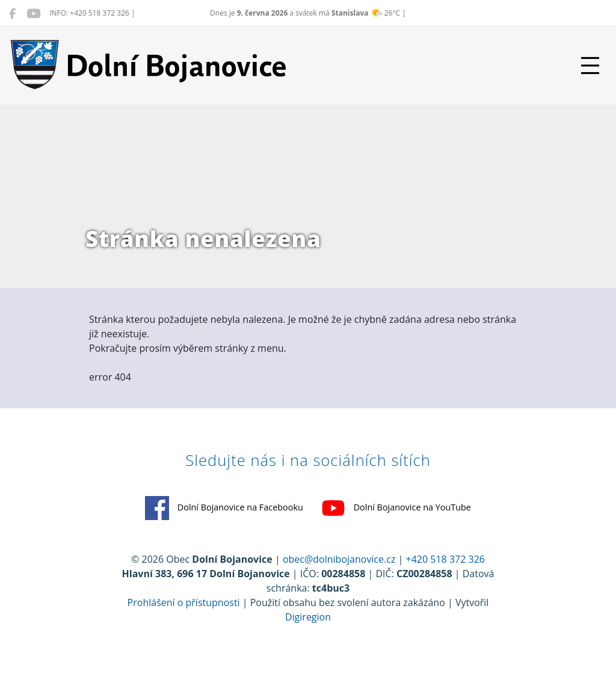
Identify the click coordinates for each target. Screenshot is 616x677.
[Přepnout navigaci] (590, 66)
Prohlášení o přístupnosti (184, 602)
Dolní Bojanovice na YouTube (396, 508)
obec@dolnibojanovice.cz (339, 559)
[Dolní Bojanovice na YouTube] (33, 13)
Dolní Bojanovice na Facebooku (224, 508)
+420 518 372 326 (445, 559)
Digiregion (308, 617)
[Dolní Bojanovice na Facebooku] (12, 13)
